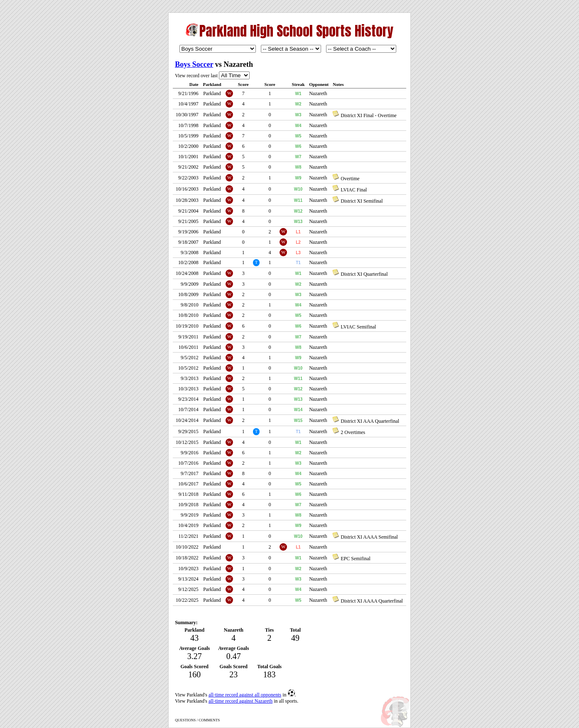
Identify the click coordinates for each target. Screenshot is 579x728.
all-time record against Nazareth (240, 701)
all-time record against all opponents (245, 695)
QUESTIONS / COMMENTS (197, 720)
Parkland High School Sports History (296, 31)
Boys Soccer (194, 64)
